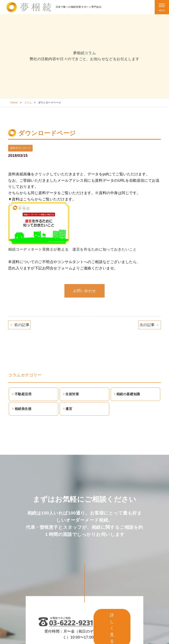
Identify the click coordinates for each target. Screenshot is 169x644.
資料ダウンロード (20, 148)
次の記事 (150, 325)
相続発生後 (23, 409)
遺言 (69, 409)
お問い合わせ (84, 291)
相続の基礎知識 (128, 394)
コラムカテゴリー (25, 375)
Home (14, 103)
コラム (28, 103)
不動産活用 (23, 394)
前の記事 (19, 325)
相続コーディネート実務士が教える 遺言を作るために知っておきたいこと (72, 249)
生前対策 (72, 394)
